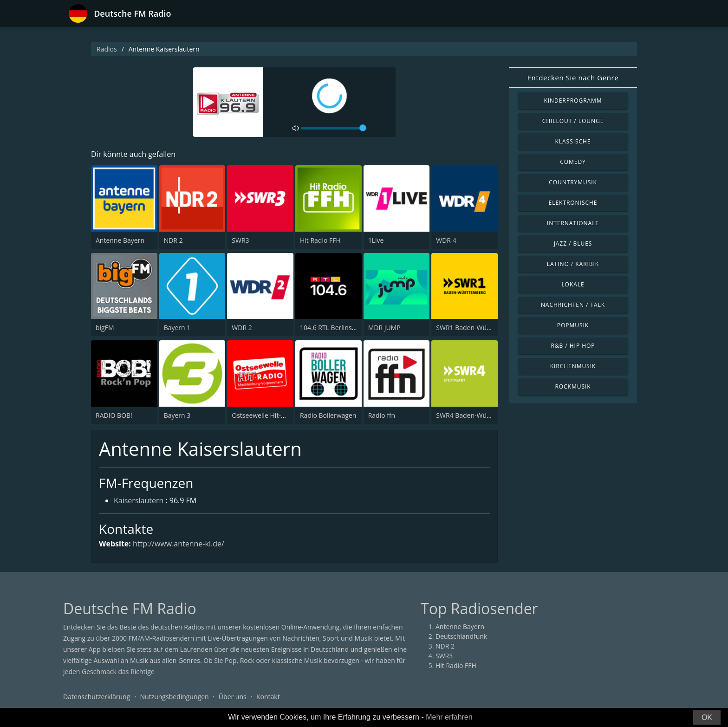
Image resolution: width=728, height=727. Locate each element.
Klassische (573, 141)
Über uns (233, 697)
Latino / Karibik (573, 264)
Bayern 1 (177, 328)
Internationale (573, 223)
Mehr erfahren (449, 717)
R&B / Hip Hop (573, 346)
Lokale (573, 284)
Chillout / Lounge (573, 121)
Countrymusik (573, 182)
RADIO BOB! (114, 415)
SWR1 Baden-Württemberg (477, 328)
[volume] (334, 128)
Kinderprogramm (573, 101)
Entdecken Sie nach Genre (573, 78)
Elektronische (573, 203)
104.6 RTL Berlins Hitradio (339, 328)
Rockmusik (573, 386)
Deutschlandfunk (461, 636)
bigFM (105, 328)
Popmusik (573, 325)
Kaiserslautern (139, 500)
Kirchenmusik (573, 366)
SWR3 (240, 240)
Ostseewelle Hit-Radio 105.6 (274, 415)
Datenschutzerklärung (97, 697)
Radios (107, 49)
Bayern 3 (177, 415)
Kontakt (268, 697)
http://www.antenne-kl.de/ (179, 544)
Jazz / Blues (573, 243)
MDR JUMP (384, 328)
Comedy (573, 162)
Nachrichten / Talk (573, 305)
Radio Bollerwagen (328, 415)
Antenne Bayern (120, 240)
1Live (376, 240)
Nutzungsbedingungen (175, 697)
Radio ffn (382, 415)
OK (707, 717)
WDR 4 (446, 240)
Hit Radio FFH (320, 240)
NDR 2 (173, 240)
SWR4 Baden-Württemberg (477, 415)
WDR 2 (242, 328)
